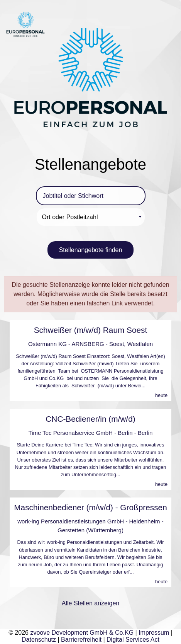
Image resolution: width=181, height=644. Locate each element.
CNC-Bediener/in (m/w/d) (90, 419)
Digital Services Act (133, 640)
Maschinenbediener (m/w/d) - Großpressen (90, 507)
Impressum (154, 633)
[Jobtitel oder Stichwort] (91, 196)
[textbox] (92, 217)
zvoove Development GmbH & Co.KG (82, 633)
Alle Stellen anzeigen (90, 603)
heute (161, 395)
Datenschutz (39, 640)
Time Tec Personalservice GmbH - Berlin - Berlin (91, 433)
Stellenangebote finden (91, 250)
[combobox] (91, 217)
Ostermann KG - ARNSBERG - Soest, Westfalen (90, 344)
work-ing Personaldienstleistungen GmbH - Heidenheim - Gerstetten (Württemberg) (90, 526)
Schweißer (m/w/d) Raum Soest (91, 330)
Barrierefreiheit (81, 640)
